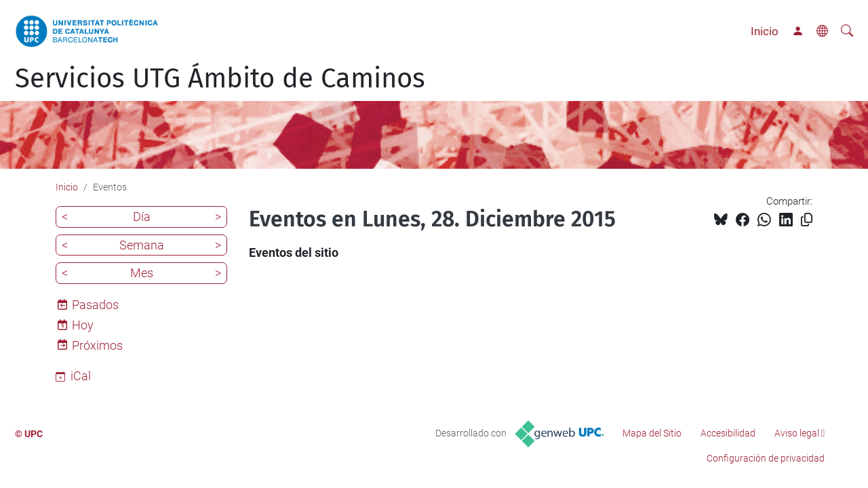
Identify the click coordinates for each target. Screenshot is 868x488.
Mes (142, 273)
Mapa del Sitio (652, 433)
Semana (142, 245)
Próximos (97, 345)
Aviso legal (797, 433)
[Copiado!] (807, 220)
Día (142, 217)
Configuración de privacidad (766, 458)
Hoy (83, 325)
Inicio (765, 31)
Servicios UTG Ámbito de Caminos (220, 79)
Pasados (95, 305)
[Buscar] (847, 31)
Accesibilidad (728, 433)
